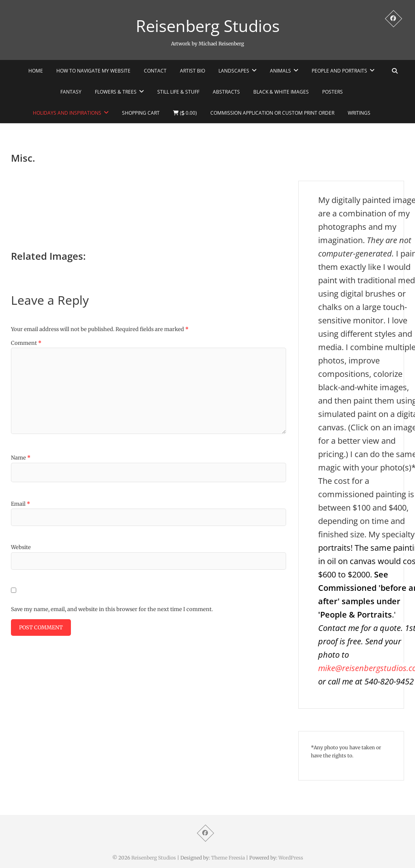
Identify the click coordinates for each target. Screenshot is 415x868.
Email (20, 504)
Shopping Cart (141, 113)
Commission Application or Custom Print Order (272, 113)
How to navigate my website (93, 71)
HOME (36, 71)
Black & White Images (281, 92)
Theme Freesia (228, 858)
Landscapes (234, 71)
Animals (280, 71)
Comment (26, 343)
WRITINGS (359, 113)
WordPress (291, 858)
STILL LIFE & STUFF (178, 92)
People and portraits (339, 71)
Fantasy (71, 92)
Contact (155, 71)
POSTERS (333, 92)
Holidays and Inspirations (67, 113)
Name (21, 458)
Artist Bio (193, 71)
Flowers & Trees (116, 92)
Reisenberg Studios (208, 26)
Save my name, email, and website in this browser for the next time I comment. (112, 609)
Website (21, 547)
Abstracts (226, 92)
